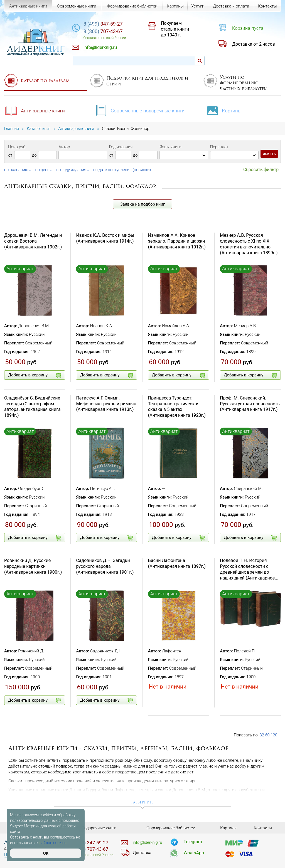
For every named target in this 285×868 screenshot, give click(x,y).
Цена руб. (17, 147)
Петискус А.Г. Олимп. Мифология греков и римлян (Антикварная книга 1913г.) (106, 404)
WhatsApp (194, 853)
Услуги (197, 6)
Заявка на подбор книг (143, 204)
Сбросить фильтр (261, 170)
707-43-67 (112, 32)
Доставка (142, 852)
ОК (46, 853)
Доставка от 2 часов (254, 44)
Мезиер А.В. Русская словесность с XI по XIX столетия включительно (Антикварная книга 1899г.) (249, 244)
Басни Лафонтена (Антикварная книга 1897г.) (177, 563)
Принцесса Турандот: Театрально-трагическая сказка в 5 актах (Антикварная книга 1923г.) (177, 407)
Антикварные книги (35, 110)
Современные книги (76, 6)
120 (274, 735)
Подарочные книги (99, 828)
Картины (226, 110)
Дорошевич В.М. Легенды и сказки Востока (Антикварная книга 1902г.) (33, 241)
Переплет (219, 147)
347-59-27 (112, 24)
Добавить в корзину (35, 375)
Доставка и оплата (231, 6)
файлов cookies (53, 843)
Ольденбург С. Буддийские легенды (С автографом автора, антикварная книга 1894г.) (32, 407)
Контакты (267, 6)
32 (262, 735)
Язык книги (170, 147)
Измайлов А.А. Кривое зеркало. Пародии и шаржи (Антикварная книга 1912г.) (177, 241)
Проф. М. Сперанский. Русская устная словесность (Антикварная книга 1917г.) (250, 404)
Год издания (121, 147)
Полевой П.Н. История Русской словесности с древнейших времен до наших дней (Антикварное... (249, 569)
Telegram (193, 841)
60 (268, 735)
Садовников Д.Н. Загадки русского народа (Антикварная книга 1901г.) (105, 566)
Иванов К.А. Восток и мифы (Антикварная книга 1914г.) (105, 238)
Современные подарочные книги (141, 110)
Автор (64, 147)
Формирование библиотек (132, 6)
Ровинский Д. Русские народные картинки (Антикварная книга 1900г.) (33, 566)
